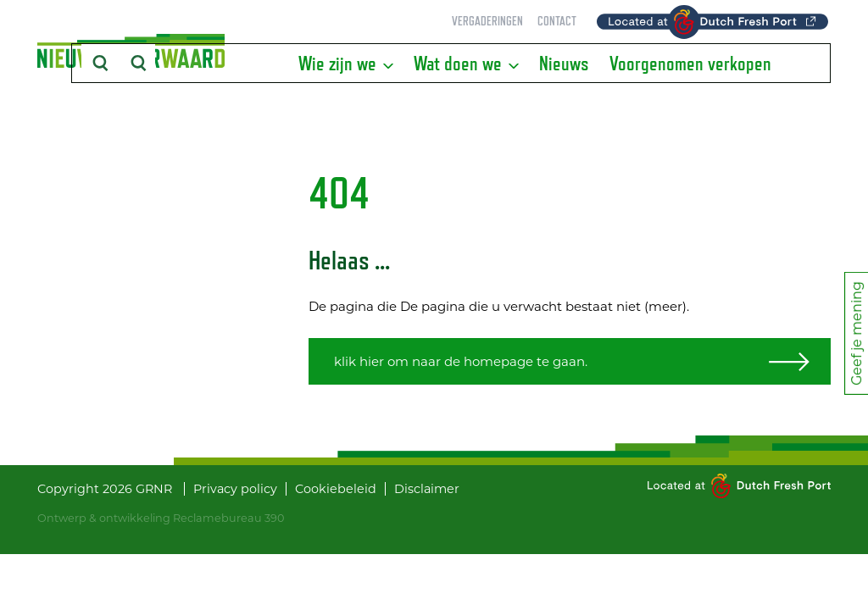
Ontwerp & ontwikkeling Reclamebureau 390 (161, 518)
